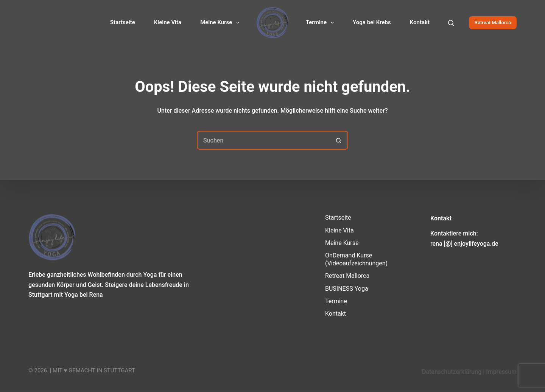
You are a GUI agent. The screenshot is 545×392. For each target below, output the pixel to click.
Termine (321, 23)
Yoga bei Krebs (372, 22)
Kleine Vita (168, 22)
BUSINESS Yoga (347, 288)
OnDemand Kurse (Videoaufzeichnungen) (356, 259)
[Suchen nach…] (263, 140)
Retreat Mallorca (493, 22)
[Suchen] (451, 23)
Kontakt (420, 22)
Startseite (123, 22)
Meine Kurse (221, 23)
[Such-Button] (339, 140)
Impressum (501, 372)
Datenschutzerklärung (452, 372)
